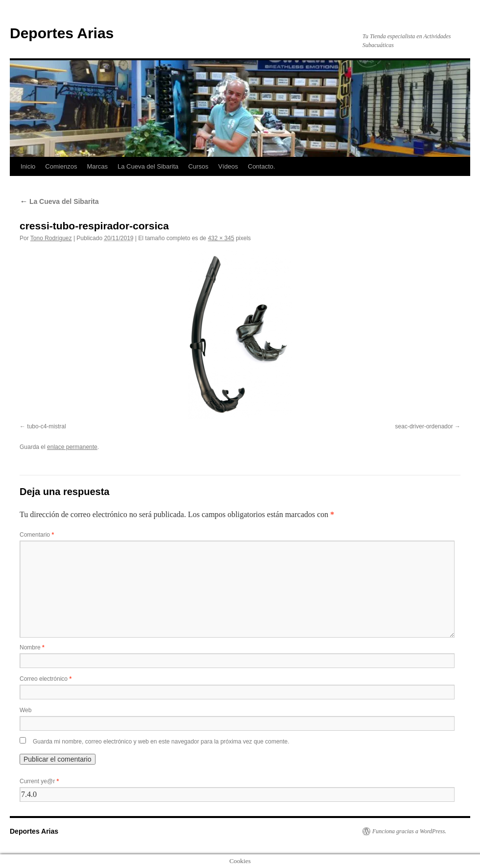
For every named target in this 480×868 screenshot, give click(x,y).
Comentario (37, 535)
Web (25, 710)
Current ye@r (39, 781)
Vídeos (228, 166)
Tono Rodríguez (51, 238)
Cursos (198, 166)
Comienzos (61, 166)
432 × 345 (221, 238)
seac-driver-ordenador (424, 426)
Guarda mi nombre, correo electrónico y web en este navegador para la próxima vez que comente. (161, 742)
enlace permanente (72, 447)
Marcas (97, 166)
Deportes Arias (62, 33)
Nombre (32, 647)
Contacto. (262, 166)
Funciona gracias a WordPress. (409, 831)
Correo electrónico (46, 679)
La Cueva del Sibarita (148, 166)
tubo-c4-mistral (46, 426)
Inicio (28, 166)
